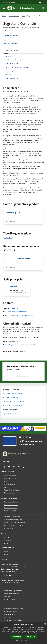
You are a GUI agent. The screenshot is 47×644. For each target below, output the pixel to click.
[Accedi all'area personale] (40, 2)
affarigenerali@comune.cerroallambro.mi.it (21, 315)
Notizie (6, 537)
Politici (6, 487)
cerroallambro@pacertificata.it (16, 312)
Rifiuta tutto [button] (31, 637)
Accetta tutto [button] (16, 637)
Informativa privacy (10, 614)
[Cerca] (43, 8)
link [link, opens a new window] (41, 633)
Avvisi (6, 543)
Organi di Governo (10, 475)
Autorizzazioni (9, 528)
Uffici (23, 16)
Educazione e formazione (12, 517)
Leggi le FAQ (8, 597)
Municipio (13, 287)
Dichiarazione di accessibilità (13, 620)
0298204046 (14, 308)
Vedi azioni (17, 35)
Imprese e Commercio (11, 505)
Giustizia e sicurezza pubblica (13, 520)
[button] (23, 641)
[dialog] (23, 633)
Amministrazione (14, 16)
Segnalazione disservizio (12, 594)
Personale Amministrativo (12, 490)
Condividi (8, 35)
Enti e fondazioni (9, 484)
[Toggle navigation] (4, 8)
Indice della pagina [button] (12, 50)
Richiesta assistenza (11, 599)
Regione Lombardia (9, 2)
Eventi (6, 554)
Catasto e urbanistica (11, 508)
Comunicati (8, 540)
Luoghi (6, 552)
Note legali (8, 617)
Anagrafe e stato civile (11, 502)
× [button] (45, 624)
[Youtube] (9, 467)
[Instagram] (14, 467)
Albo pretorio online (10, 611)
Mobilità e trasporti (10, 511)
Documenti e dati (10, 493)
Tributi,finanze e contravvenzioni (14, 523)
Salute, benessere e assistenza (14, 525)
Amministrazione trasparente (13, 608)
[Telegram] (19, 467)
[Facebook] (4, 467)
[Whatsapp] (23, 467)
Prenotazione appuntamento (13, 591)
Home (4, 16)
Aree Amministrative (11, 478)
